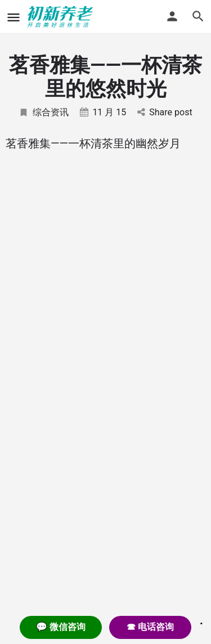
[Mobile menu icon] (14, 17)
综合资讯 (44, 112)
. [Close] (201, 620)
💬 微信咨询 (61, 627)
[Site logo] (62, 17)
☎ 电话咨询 (150, 627)
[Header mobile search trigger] (198, 16)
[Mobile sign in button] (172, 16)
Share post (165, 112)
